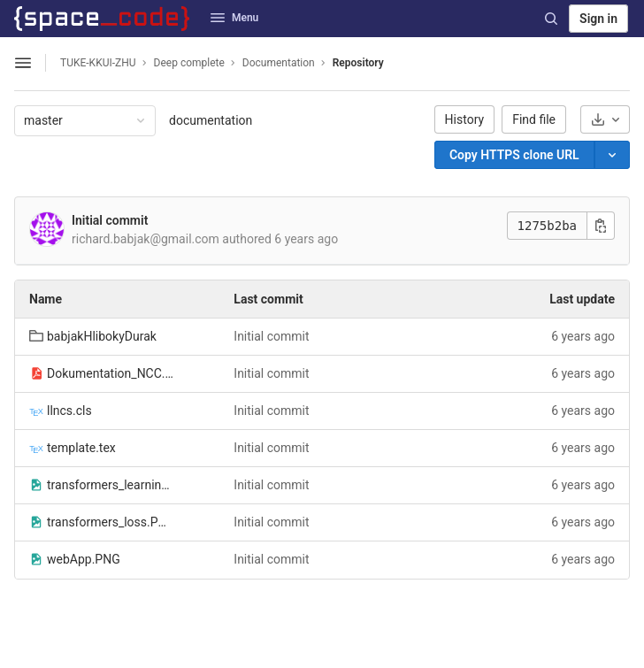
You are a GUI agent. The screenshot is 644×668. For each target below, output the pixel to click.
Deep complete (189, 63)
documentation (211, 120)
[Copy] (514, 155)
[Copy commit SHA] (601, 226)
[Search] (551, 19)
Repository (358, 63)
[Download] (605, 119)
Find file (534, 119)
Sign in (598, 19)
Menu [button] (234, 18)
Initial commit (110, 220)
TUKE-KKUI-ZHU (98, 63)
